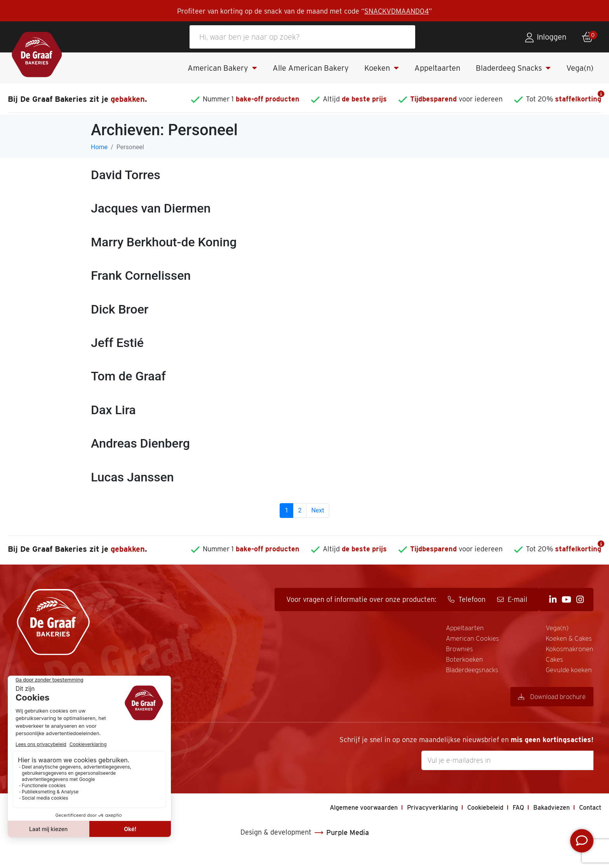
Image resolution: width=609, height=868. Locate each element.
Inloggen (552, 37)
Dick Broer (120, 309)
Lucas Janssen (132, 477)
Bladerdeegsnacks (461, 629)
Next (318, 510)
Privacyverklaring (414, 823)
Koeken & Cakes (457, 652)
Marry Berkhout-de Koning (164, 242)
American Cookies (352, 640)
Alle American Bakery (311, 68)
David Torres (126, 175)
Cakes (549, 629)
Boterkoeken (342, 664)
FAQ (510, 823)
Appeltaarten (437, 68)
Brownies (336, 652)
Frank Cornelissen (141, 275)
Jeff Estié (117, 343)
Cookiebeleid (473, 823)
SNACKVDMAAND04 (397, 11)
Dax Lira (113, 410)
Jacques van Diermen (151, 208)
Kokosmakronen (457, 664)
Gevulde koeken (566, 640)
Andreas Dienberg (140, 443)
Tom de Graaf (128, 376)
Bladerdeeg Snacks (513, 68)
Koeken (382, 68)
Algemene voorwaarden (338, 823)
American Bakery (222, 68)
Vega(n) (580, 68)
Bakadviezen (546, 823)
